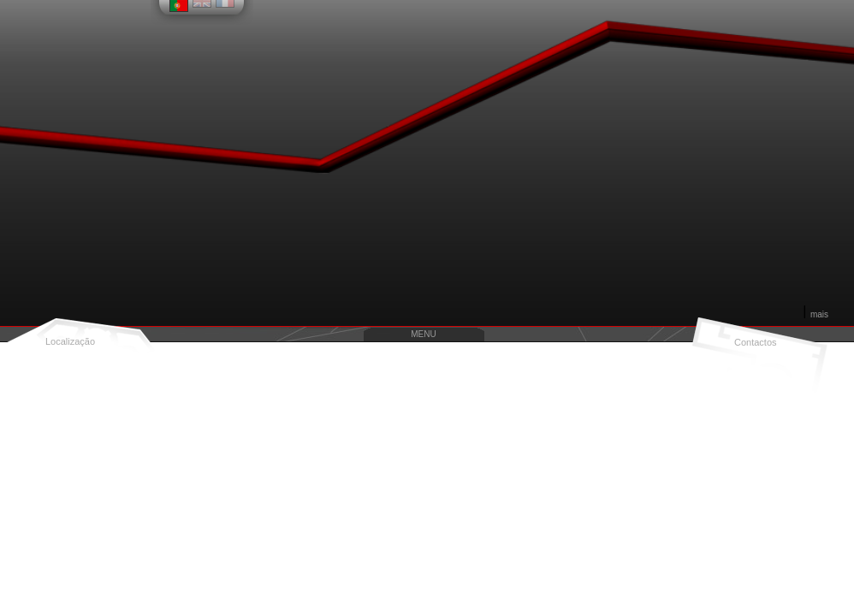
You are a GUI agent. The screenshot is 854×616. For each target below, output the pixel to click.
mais (819, 314)
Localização (70, 341)
